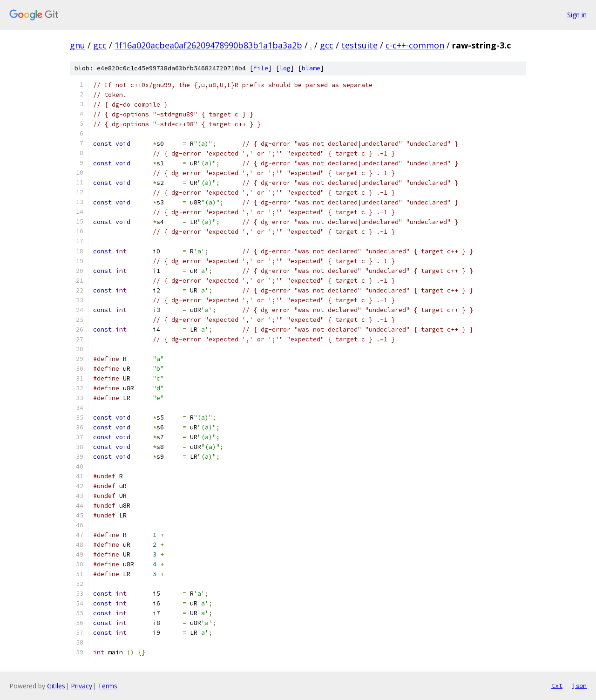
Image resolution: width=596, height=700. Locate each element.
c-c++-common (415, 45)
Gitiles (56, 686)
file (261, 68)
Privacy (81, 686)
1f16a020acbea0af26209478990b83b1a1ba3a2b (208, 45)
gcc (100, 45)
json (579, 686)
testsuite (359, 45)
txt (557, 686)
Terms (108, 686)
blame (311, 68)
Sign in (577, 15)
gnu (78, 45)
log (285, 68)
